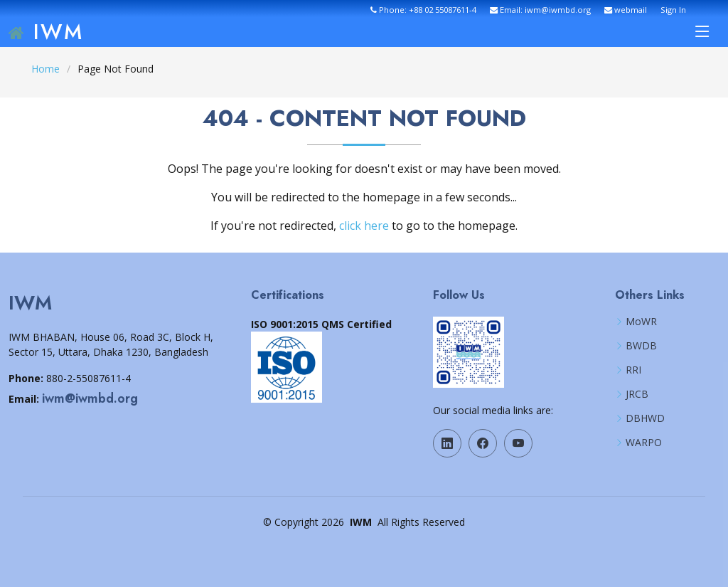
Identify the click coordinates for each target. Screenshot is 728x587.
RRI (633, 370)
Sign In (673, 10)
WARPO (644, 443)
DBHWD (645, 418)
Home (45, 69)
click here (364, 226)
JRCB (637, 394)
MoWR (641, 322)
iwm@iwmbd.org (90, 398)
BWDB (641, 346)
